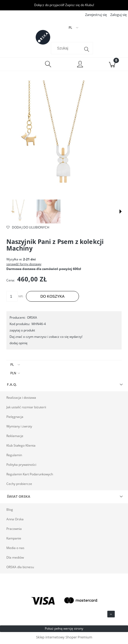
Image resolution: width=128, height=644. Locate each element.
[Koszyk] (112, 66)
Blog (10, 511)
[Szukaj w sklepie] (67, 50)
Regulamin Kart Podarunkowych (30, 476)
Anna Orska (15, 521)
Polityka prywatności (21, 466)
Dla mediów (15, 559)
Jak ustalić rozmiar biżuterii (26, 409)
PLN (13, 375)
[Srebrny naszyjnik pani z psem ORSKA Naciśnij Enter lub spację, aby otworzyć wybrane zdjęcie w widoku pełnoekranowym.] (64, 140)
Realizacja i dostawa (21, 399)
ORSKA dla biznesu (20, 569)
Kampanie (14, 540)
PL (12, 366)
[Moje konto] (80, 67)
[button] (121, 213)
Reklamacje (15, 437)
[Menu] (16, 66)
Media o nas (15, 549)
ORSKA (32, 319)
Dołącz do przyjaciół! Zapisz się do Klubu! (64, 5)
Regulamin (14, 457)
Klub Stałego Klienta (21, 447)
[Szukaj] (87, 51)
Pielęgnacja (15, 418)
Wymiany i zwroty (19, 428)
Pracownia (14, 530)
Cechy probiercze (19, 485)
